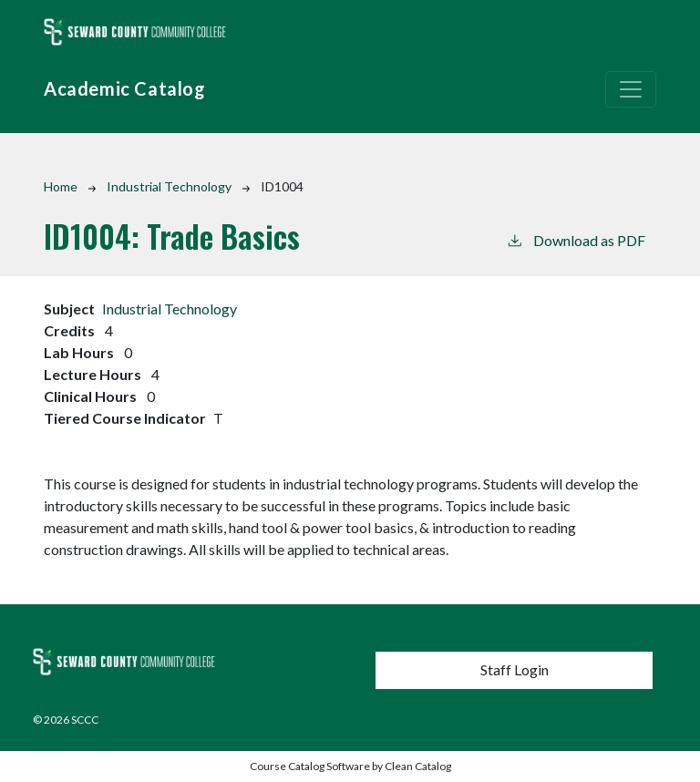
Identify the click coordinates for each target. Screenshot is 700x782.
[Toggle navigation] (631, 89)
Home (61, 186)
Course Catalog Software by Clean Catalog (350, 766)
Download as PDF (576, 239)
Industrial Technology (169, 186)
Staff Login (515, 669)
